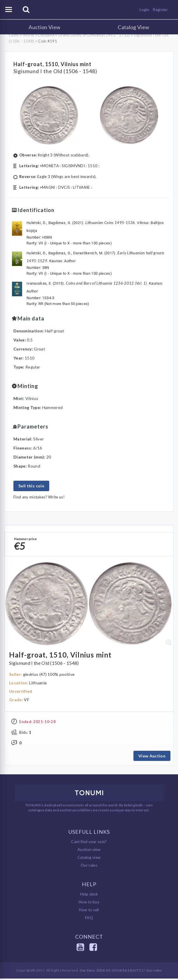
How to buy (89, 903)
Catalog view (89, 859)
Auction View (44, 27)
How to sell (89, 911)
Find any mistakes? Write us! (39, 497)
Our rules (89, 867)
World (29, 35)
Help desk (89, 896)
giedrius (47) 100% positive (49, 676)
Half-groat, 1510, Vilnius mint (52, 64)
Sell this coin (31, 486)
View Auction (152, 757)
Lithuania (46, 35)
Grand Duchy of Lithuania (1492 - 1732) (94, 35)
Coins (14, 35)
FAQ (89, 919)
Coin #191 (48, 41)
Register (160, 10)
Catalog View (133, 27)
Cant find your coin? (89, 843)
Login (144, 10)
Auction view (89, 851)
